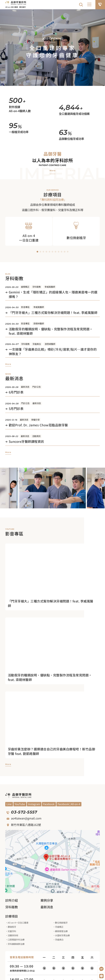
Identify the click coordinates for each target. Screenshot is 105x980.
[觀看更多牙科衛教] (8, 364)
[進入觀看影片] (52, 603)
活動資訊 (36, 436)
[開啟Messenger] (101, 969)
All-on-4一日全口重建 (18, 923)
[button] (89, 5)
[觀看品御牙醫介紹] (53, 171)
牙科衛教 (37, 287)
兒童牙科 (12, 931)
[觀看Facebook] (49, 804)
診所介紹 (12, 900)
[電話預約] (100, 5)
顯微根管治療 (61, 931)
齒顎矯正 (25, 287)
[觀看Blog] (34, 804)
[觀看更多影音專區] (8, 764)
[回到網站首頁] (16, 3)
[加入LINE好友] (101, 976)
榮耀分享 (35, 420)
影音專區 (25, 307)
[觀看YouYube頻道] (9, 804)
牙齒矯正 (59, 927)
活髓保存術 (13, 935)
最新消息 (25, 387)
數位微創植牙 (61, 923)
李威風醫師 (50, 287)
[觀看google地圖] (52, 862)
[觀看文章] (52, 295)
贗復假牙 (12, 927)
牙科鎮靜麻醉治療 (16, 944)
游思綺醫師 (50, 344)
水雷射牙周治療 (62, 935)
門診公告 (37, 387)
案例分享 (47, 900)
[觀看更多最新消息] (8, 452)
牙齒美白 (37, 344)
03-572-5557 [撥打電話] (24, 812)
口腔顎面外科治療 (16, 940)
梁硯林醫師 (39, 324)
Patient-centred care (52, 165)
